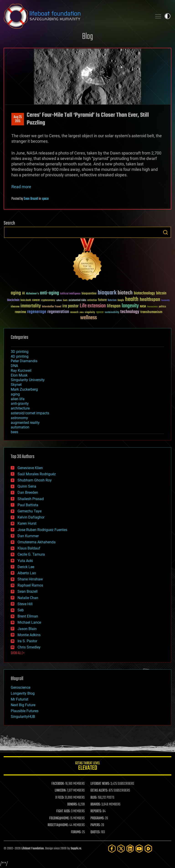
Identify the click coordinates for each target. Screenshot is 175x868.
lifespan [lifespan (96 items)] (114, 306)
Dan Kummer (28, 536)
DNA (14, 366)
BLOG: (94, 798)
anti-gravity (20, 404)
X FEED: (60, 798)
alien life (18, 399)
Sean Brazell (31, 199)
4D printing (20, 356)
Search (165, 232)
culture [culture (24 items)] (59, 300)
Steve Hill (25, 604)
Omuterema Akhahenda (37, 542)
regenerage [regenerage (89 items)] (37, 312)
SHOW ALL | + (18, 653)
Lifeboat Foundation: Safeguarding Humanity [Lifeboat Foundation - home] (76, 16)
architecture (20, 408)
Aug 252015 (18, 119)
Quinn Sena (27, 486)
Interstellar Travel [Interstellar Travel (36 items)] (52, 307)
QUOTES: (95, 832)
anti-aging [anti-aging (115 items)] (49, 293)
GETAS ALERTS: (99, 791)
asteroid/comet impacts (30, 413)
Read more (21, 187)
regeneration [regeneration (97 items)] (58, 312)
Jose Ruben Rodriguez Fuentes (42, 530)
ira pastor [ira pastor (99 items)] (71, 306)
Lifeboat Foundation (33, 849)
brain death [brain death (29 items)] (26, 300)
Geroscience (21, 687)
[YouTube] (139, 849)
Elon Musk (19, 375)
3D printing (20, 352)
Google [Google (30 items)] (121, 300)
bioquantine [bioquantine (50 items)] (89, 293)
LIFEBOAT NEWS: (100, 784)
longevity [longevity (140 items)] (130, 306)
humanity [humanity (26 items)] (166, 301)
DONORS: (72, 805)
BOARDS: (96, 805)
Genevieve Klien (30, 468)
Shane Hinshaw (30, 579)
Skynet (16, 385)
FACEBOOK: (58, 784)
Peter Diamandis (24, 361)
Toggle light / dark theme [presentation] (167, 16)
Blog (87, 37)
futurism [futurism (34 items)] (112, 301)
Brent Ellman (28, 616)
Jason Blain (27, 629)
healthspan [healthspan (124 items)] (150, 300)
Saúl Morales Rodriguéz (37, 474)
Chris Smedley (29, 647)
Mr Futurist (19, 699)
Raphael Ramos (30, 585)
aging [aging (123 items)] (16, 293)
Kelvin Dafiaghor (31, 517)
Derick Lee (26, 567)
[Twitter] (121, 849)
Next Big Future (23, 705)
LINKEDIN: (60, 791)
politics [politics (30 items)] (162, 307)
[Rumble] (148, 849)
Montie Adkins (29, 635)
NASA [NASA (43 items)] (143, 307)
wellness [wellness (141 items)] (89, 318)
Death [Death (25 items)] (65, 300)
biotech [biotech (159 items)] (125, 293)
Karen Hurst (27, 523)
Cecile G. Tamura (31, 554)
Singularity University (28, 380)
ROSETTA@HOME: (58, 825)
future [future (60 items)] (102, 300)
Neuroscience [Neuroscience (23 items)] (152, 307)
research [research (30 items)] (74, 313)
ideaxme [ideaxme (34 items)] (15, 307)
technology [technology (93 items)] (130, 312)
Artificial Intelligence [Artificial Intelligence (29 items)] (70, 294)
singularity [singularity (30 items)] (90, 313)
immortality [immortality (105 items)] (31, 306)
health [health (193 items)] (132, 300)
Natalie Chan (28, 598)
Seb (21, 610)
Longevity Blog (23, 693)
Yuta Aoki (25, 561)
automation (20, 427)
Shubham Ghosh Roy (35, 480)
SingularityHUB (23, 717)
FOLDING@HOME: (59, 818)
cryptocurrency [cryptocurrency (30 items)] (48, 300)
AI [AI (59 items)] (23, 294)
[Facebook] (112, 849)
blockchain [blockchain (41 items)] (13, 300)
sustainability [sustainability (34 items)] (112, 313)
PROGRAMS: (97, 818)
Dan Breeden (28, 492)
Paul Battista (28, 505)
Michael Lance (29, 622)
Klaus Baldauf (29, 548)
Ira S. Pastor (27, 641)
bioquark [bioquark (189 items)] (107, 293)
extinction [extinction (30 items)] (92, 300)
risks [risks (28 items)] (82, 312)
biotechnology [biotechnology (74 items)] (144, 293)
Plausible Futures (25, 711)
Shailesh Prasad (31, 499)
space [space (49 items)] (100, 312)
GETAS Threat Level (87, 767)
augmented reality (25, 423)
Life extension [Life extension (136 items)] (93, 306)
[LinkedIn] (130, 849)
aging (15, 394)
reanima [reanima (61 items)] (20, 312)
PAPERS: (95, 825)
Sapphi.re (76, 849)
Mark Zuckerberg (24, 389)
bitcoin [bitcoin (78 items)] (161, 293)
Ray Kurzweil (21, 371)
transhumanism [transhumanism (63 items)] (151, 312)
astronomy (19, 418)
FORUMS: (76, 832)
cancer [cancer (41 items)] (36, 300)
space (45, 199)
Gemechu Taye (30, 511)
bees (14, 432)
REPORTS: (96, 811)
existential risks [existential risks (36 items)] (77, 300)
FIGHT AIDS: (63, 811)
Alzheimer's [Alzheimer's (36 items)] (32, 294)
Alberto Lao (27, 573)
